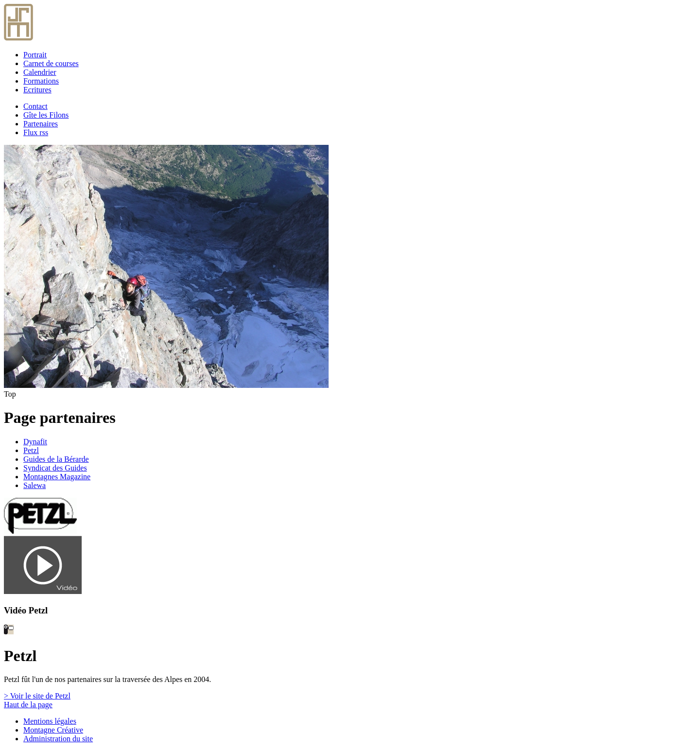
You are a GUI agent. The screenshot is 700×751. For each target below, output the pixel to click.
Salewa (35, 485)
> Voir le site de (37, 696)
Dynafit (35, 442)
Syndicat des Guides (55, 468)
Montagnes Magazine (57, 477)
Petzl (31, 450)
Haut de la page (28, 705)
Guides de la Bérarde (56, 459)
